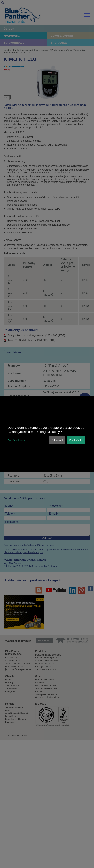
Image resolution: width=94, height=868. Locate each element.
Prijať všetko (76, 440)
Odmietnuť (57, 440)
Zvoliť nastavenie (17, 440)
